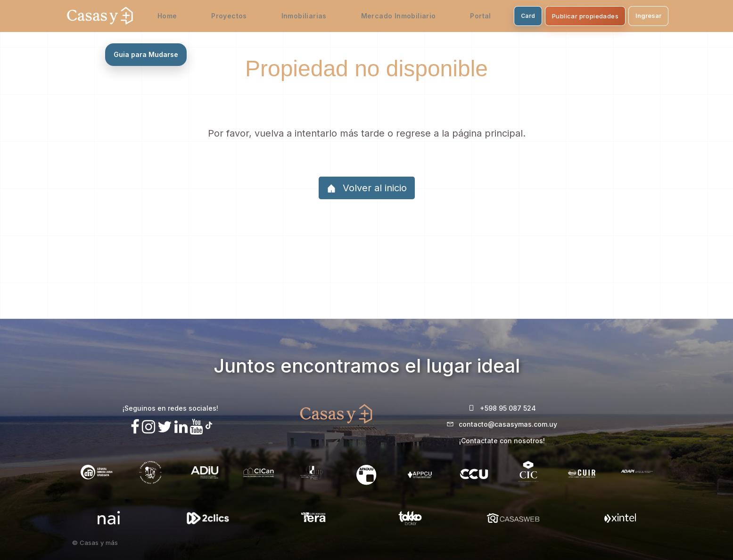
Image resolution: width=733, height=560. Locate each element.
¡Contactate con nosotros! (502, 441)
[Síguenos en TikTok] (209, 424)
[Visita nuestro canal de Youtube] (197, 427)
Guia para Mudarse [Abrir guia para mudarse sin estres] (146, 54)
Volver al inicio (367, 188)
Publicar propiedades (564, 16)
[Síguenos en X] (165, 427)
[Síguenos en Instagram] (148, 427)
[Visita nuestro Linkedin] (181, 427)
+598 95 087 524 (508, 408)
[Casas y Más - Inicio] (100, 16)
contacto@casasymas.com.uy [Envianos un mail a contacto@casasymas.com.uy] (508, 424)
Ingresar (627, 16)
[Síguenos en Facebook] (135, 427)
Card (506, 16)
